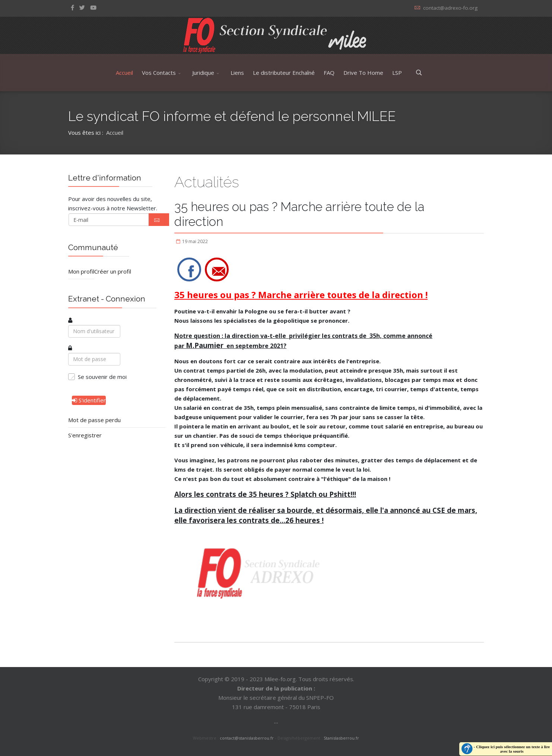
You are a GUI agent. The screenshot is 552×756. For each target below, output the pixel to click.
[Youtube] (93, 7)
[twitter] (82, 7)
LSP (397, 73)
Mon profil (81, 271)
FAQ (329, 73)
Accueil (124, 73)
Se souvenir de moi (102, 377)
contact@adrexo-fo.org (450, 8)
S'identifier (89, 400)
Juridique (203, 73)
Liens (237, 73)
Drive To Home (363, 73)
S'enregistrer (85, 435)
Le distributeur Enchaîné (284, 73)
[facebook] (72, 7)
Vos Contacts (159, 73)
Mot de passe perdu (94, 420)
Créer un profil (113, 271)
